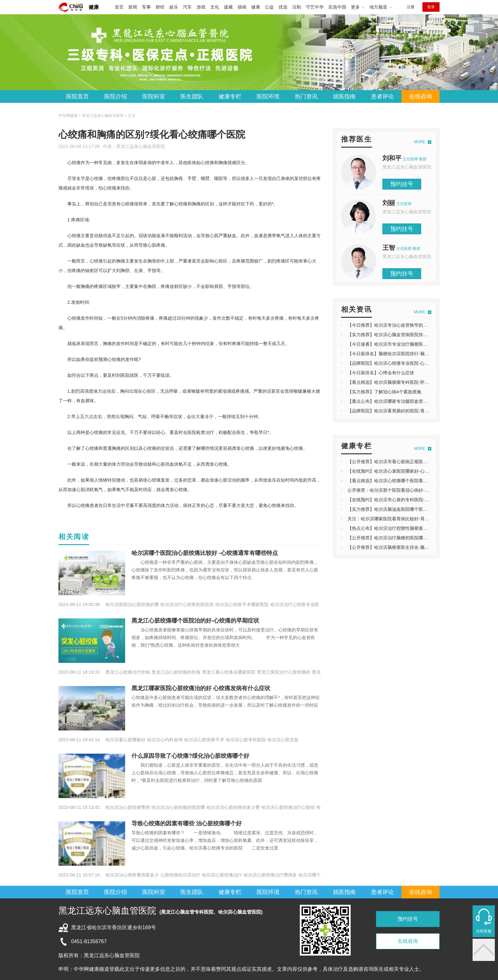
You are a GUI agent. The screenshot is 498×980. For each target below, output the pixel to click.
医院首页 (77, 97)
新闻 (133, 7)
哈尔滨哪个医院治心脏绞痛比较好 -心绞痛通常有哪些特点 (205, 553)
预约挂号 (402, 184)
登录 (431, 7)
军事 (146, 7)
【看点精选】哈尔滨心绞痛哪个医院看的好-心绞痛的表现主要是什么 (415, 481)
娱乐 (174, 7)
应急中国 (337, 7)
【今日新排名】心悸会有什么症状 (381, 373)
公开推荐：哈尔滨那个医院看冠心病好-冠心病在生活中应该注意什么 (415, 490)
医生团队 (192, 97)
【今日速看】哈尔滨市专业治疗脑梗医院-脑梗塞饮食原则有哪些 (411, 344)
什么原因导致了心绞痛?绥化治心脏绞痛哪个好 (190, 756)
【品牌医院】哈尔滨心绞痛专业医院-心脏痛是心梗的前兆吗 (406, 363)
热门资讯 (306, 97)
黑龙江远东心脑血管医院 (141, 146)
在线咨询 (421, 97)
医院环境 (268, 97)
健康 (94, 7)
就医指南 (344, 97)
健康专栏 (230, 97)
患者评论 (382, 97)
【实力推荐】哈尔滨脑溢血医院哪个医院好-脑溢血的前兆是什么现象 (415, 509)
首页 (119, 7)
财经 (160, 7)
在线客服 (484, 931)
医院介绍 (116, 97)
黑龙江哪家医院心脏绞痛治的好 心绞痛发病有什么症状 (201, 688)
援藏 (228, 7)
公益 (269, 7)
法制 (297, 7)
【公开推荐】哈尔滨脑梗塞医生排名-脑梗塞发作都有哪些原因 (408, 547)
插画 (242, 7)
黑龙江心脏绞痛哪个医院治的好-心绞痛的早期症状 (195, 621)
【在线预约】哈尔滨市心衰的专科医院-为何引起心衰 (399, 500)
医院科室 (154, 97)
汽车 (187, 7)
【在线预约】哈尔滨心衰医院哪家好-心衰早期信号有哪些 (404, 471)
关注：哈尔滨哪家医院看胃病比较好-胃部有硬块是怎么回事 (406, 519)
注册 (411, 7)
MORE (420, 142)
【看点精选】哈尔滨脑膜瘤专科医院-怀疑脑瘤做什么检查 (404, 382)
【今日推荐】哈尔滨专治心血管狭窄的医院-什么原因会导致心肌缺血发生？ (422, 325)
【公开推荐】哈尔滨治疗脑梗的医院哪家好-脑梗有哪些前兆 (406, 538)
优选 (283, 7)
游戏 (201, 7)
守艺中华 (315, 7)
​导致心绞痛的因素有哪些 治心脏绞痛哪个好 (187, 823)
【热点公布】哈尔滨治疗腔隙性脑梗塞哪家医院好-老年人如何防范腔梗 (417, 528)
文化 (215, 7)
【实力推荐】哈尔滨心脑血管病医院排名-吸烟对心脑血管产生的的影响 (417, 335)
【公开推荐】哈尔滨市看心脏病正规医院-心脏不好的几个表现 (408, 462)
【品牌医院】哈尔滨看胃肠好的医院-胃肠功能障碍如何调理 (406, 411)
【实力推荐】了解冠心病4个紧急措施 (384, 392)
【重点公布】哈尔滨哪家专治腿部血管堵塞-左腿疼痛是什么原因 (411, 401)
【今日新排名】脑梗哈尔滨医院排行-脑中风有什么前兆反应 (406, 354)
